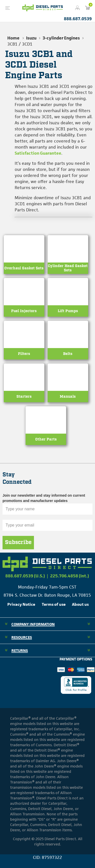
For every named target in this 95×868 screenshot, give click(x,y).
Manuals (68, 397)
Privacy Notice (21, 604)
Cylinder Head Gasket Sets (68, 268)
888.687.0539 (78, 19)
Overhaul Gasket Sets (24, 268)
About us (80, 604)
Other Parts (46, 439)
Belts (68, 354)
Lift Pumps (68, 311)
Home (13, 38)
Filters (24, 354)
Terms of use (54, 604)
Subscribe (18, 542)
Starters (24, 397)
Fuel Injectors (24, 311)
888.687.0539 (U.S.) (25, 576)
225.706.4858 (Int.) (70, 576)
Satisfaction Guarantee (38, 153)
